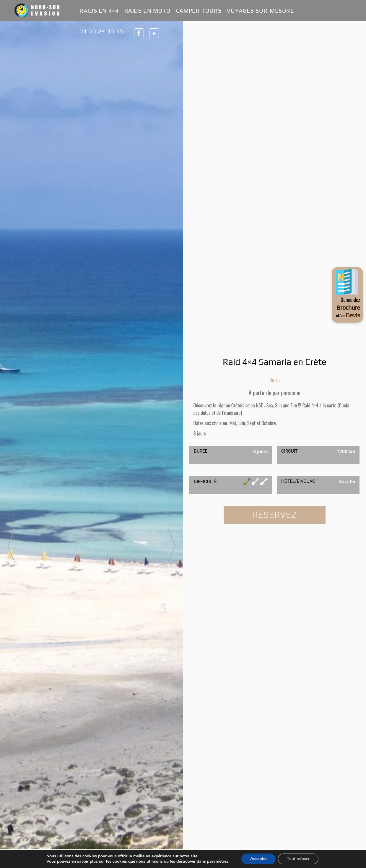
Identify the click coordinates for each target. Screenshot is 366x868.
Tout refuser (298, 859)
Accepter (258, 859)
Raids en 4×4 (99, 11)
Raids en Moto (148, 11)
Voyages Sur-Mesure (260, 11)
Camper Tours (199, 11)
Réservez (275, 515)
